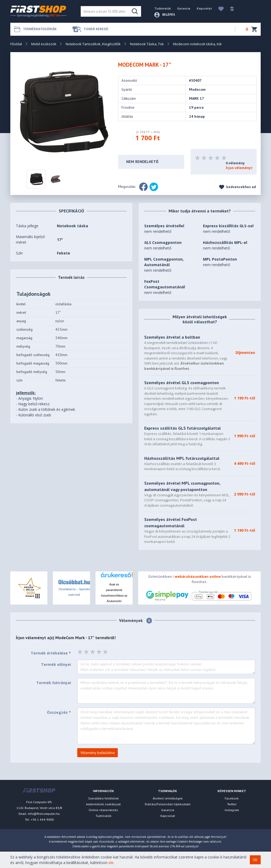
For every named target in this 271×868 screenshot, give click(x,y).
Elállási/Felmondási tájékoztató (168, 804)
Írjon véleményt (239, 168)
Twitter (232, 804)
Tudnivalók (162, 8)
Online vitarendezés (103, 810)
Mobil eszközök (44, 44)
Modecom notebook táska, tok (197, 44)
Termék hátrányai (54, 683)
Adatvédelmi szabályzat (103, 804)
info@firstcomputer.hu (44, 814)
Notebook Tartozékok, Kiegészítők (93, 44)
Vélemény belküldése (98, 753)
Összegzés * (59, 712)
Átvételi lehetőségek (168, 798)
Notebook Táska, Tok (147, 44)
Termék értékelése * (51, 653)
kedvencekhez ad (238, 187)
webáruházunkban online (198, 576)
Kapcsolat (204, 8)
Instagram (232, 810)
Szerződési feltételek (103, 798)
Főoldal (16, 44)
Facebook (232, 798)
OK (255, 860)
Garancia (184, 8)
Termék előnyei (56, 664)
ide (111, 863)
